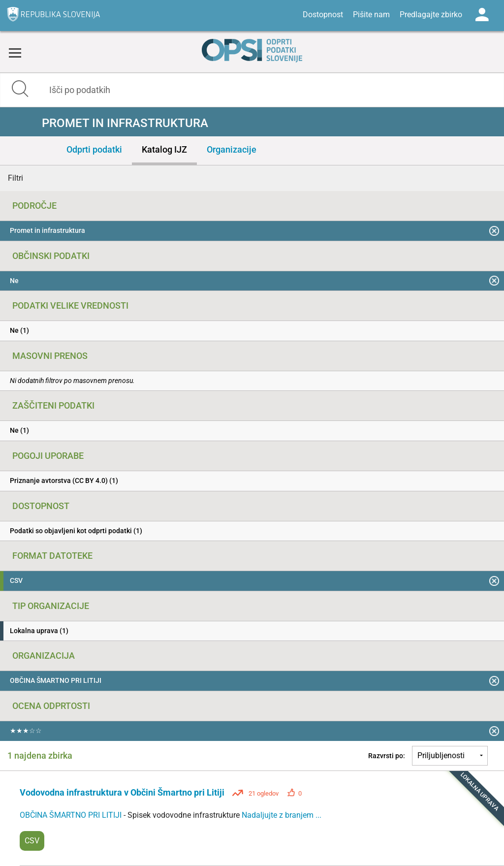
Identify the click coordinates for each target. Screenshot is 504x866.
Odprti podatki (94, 149)
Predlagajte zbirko (431, 15)
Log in (482, 15)
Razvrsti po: (387, 756)
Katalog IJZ (164, 149)
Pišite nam (371, 15)
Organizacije (232, 149)
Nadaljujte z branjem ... (282, 815)
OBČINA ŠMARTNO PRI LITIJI (72, 815)
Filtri (16, 178)
